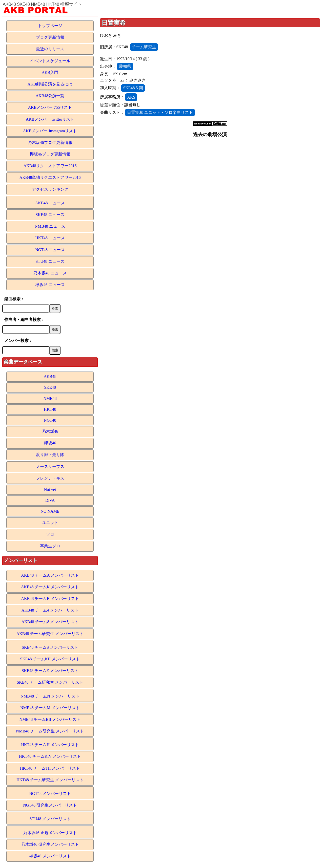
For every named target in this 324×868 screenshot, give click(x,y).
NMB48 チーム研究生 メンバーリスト (50, 731)
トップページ (50, 26)
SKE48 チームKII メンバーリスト (50, 659)
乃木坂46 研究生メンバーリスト (50, 844)
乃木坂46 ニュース (50, 273)
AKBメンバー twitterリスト (50, 119)
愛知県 (125, 66)
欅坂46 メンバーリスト (50, 856)
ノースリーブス (50, 466)
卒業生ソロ (50, 546)
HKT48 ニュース (50, 238)
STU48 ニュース (50, 261)
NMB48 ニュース (50, 226)
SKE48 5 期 (133, 88)
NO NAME (50, 511)
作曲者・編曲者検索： (25, 320)
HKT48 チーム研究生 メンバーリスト (50, 780)
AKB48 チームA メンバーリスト (50, 575)
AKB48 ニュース (50, 203)
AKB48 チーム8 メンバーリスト (50, 622)
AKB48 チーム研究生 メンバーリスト (50, 634)
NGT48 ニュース (50, 250)
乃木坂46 (50, 431)
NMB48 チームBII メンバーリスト (50, 719)
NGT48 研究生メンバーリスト (50, 805)
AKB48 (50, 376)
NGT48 (50, 420)
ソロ (50, 534)
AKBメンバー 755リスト (50, 107)
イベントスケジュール (50, 61)
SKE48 (50, 387)
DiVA (50, 500)
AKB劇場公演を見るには (50, 84)
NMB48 (50, 398)
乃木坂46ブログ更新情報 (50, 143)
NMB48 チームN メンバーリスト (50, 696)
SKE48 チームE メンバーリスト (50, 671)
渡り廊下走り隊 (50, 455)
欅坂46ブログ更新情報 (50, 154)
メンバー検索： (18, 341)
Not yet (50, 490)
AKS (131, 97)
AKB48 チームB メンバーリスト (50, 599)
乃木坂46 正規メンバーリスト (50, 833)
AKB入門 (50, 72)
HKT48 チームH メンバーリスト (50, 745)
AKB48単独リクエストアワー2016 (50, 177)
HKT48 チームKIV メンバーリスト (50, 756)
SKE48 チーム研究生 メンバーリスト (50, 682)
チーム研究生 (144, 47)
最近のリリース (50, 49)
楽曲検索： (14, 299)
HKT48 (50, 409)
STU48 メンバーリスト (50, 819)
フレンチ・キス (50, 478)
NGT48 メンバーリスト (50, 794)
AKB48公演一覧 (50, 96)
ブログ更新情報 (50, 37)
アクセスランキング (50, 189)
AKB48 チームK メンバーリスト (50, 587)
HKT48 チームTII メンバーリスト (50, 768)
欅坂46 (50, 443)
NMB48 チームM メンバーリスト (50, 708)
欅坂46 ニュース (50, 285)
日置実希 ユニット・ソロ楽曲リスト (160, 112)
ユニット (50, 523)
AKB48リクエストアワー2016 (50, 166)
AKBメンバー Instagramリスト (50, 131)
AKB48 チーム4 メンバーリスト (50, 610)
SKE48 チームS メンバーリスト (50, 647)
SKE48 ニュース (50, 215)
